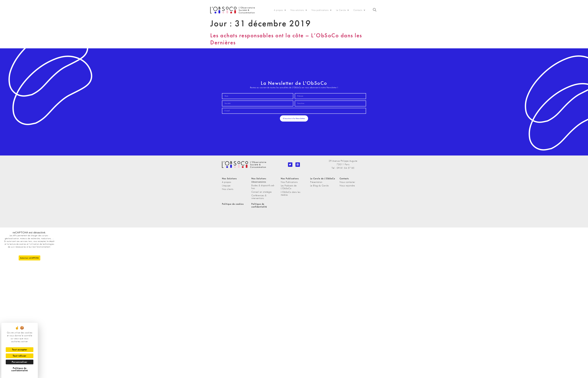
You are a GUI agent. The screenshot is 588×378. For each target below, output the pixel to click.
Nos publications (322, 10)
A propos (280, 10)
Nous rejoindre (347, 186)
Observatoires (259, 182)
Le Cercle (343, 10)
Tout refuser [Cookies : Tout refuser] (20, 356)
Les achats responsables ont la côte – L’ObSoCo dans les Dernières (286, 39)
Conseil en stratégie (262, 192)
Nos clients (228, 189)
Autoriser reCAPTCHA (29, 258)
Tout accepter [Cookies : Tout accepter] (20, 350)
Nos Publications (289, 182)
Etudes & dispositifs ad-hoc (263, 187)
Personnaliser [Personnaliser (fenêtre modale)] (20, 362)
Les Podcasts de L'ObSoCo (289, 187)
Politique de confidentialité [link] (20, 369)
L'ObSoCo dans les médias (291, 193)
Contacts (359, 10)
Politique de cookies (233, 204)
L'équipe (226, 186)
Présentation (316, 182)
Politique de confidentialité (259, 205)
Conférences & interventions (259, 197)
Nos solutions (299, 10)
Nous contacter (347, 182)
